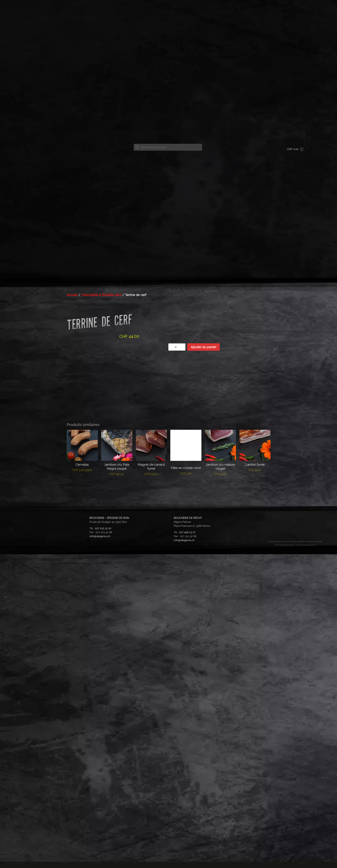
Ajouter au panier (204, 347)
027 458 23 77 (187, 532)
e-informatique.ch (307, 545)
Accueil (72, 295)
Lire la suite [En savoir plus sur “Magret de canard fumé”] (151, 485)
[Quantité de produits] (177, 347)
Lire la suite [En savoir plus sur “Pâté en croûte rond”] (186, 484)
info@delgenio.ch (100, 536)
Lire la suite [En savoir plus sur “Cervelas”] (82, 481)
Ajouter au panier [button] (220, 486)
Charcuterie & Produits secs (101, 295)
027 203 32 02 (103, 528)
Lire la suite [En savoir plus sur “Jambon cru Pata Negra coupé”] (117, 485)
